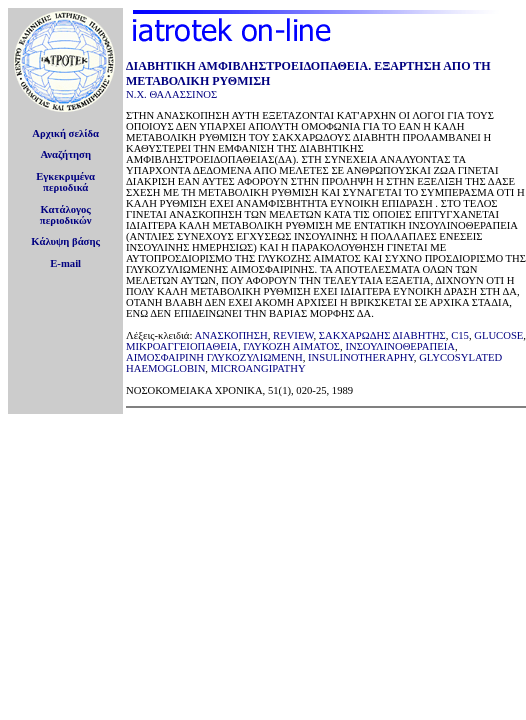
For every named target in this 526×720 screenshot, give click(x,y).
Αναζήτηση (65, 154)
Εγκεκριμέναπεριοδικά (65, 182)
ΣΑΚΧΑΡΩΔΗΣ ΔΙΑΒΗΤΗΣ (382, 335)
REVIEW (293, 335)
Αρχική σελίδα (65, 133)
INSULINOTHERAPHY (361, 357)
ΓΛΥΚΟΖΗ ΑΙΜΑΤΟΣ (291, 346)
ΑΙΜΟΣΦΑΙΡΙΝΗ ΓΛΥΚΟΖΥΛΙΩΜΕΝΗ (214, 357)
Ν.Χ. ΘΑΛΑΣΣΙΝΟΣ (171, 94)
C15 (460, 335)
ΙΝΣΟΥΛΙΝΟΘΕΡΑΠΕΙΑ (400, 346)
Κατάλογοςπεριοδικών (66, 215)
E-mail (65, 263)
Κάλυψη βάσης (65, 241)
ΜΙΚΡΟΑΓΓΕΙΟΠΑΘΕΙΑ (182, 346)
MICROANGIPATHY (258, 368)
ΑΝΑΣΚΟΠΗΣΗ (230, 335)
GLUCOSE (498, 335)
